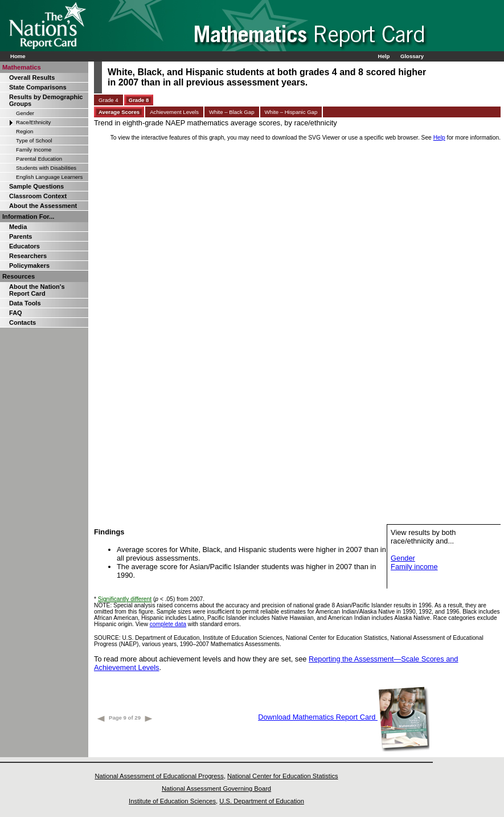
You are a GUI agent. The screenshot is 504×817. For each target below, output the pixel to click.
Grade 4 (108, 100)
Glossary (412, 56)
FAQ (16, 313)
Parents (21, 236)
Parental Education (39, 159)
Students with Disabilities (46, 168)
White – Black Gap (231, 112)
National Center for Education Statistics (283, 776)
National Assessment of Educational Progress (159, 776)
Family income (414, 567)
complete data (168, 624)
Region (24, 131)
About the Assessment (43, 206)
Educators (24, 246)
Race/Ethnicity (33, 122)
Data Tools (25, 303)
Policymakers (29, 265)
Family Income (34, 150)
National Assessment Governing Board (216, 789)
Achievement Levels (174, 112)
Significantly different (125, 599)
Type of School (34, 140)
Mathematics (22, 67)
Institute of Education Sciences (172, 801)
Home (18, 56)
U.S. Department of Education (262, 801)
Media (18, 227)
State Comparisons (38, 87)
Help (384, 56)
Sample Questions (36, 186)
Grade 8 (139, 100)
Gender (25, 113)
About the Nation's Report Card (37, 290)
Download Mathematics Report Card (344, 717)
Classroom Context (38, 196)
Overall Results (32, 77)
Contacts (22, 322)
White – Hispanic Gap (291, 112)
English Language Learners (49, 177)
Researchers (28, 256)
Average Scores (119, 112)
